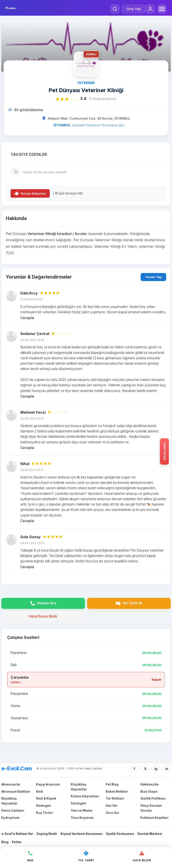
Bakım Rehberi (117, 792)
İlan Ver (112, 806)
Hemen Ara (43, 603)
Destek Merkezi (150, 834)
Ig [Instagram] (156, 769)
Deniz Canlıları (13, 811)
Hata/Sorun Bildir (43, 616)
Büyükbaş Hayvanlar (9, 801)
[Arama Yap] (115, 9)
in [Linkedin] (167, 769)
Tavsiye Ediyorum (30, 193)
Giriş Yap (134, 9)
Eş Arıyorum (10, 818)
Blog (5, 842)
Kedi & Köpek (46, 798)
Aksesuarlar (11, 784)
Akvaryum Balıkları (16, 792)
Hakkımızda (149, 784)
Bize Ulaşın (149, 792)
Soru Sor (112, 813)
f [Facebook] (134, 769)
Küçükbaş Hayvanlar (79, 787)
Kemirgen (44, 806)
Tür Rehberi (115, 798)
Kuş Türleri (45, 813)
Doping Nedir (47, 834)
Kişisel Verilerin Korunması (82, 834)
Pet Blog (112, 784)
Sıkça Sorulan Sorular (151, 808)
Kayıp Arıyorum (48, 784)
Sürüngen (78, 803)
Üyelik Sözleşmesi (120, 834)
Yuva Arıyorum (82, 818)
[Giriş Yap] (150, 9)
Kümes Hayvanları (85, 796)
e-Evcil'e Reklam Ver (17, 834)
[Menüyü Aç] (162, 9)
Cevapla (27, 318)
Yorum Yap (153, 277)
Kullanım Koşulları (154, 818)
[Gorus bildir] (164, 451)
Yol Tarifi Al (129, 603)
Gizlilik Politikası (153, 798)
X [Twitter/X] (145, 769)
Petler (17, 842)
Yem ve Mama (82, 811)
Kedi (40, 792)
